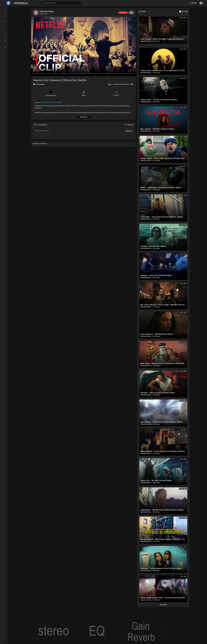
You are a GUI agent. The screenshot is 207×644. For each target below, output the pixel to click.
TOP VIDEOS (10, 12)
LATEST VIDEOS (11, 16)
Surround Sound (57, 93)
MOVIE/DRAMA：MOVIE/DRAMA (56, 102)
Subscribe (126, 13)
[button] (202, 3)
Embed (123, 93)
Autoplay (191, 12)
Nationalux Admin (53, 11)
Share (90, 93)
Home (7, 8)
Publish (135, 130)
